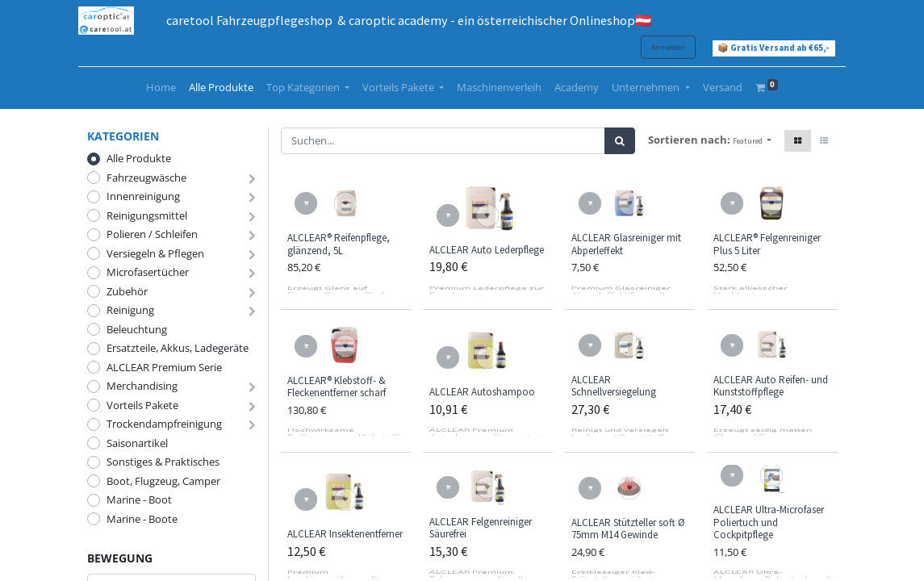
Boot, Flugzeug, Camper (163, 481)
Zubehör (127, 291)
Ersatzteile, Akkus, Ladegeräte (178, 348)
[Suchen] (620, 141)
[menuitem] (161, 88)
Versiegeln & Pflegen (155, 253)
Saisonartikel (137, 443)
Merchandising (142, 386)
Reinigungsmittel (147, 215)
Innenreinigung (143, 196)
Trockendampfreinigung (164, 424)
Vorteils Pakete (142, 405)
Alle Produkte (139, 158)
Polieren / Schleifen (152, 234)
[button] (752, 141)
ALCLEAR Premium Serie (164, 367)
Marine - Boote (142, 519)
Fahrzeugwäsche (146, 178)
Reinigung (130, 310)
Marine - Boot (139, 499)
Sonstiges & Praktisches (163, 462)
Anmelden (660, 47)
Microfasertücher (148, 272)
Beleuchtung (137, 329)
